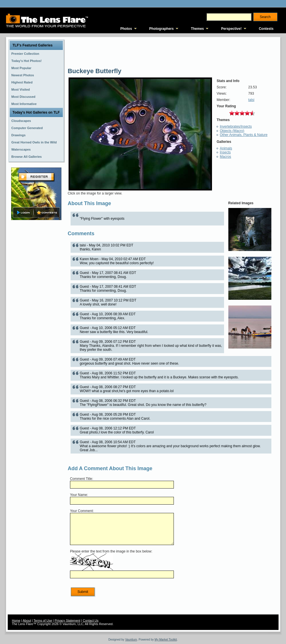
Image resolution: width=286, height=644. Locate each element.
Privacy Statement (68, 620)
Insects (225, 152)
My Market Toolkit (166, 640)
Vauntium (131, 640)
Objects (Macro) (232, 131)
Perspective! (231, 29)
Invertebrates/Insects (236, 127)
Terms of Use (43, 620)
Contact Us (91, 620)
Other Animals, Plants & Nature (244, 135)
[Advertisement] (36, 312)
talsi (251, 100)
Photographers (161, 29)
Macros (225, 157)
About (27, 620)
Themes (197, 29)
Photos (126, 29)
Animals (226, 148)
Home (16, 620)
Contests (266, 29)
